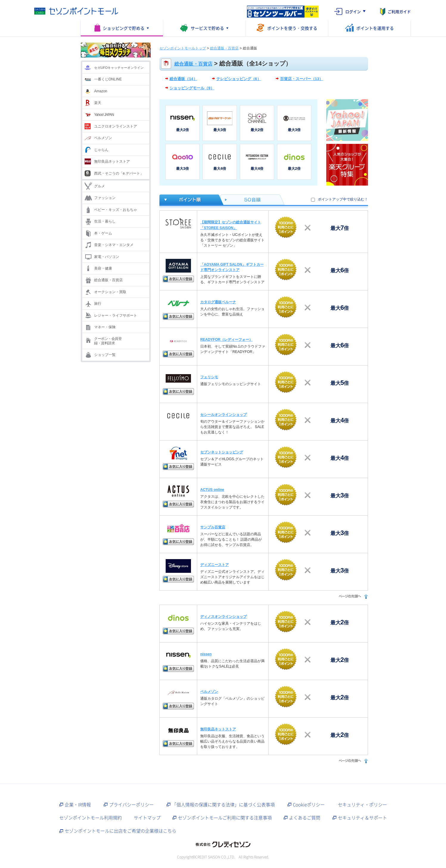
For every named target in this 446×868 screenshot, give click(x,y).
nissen (206, 654)
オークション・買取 (110, 292)
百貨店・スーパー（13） (302, 79)
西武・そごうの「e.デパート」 (119, 173)
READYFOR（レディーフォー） (226, 340)
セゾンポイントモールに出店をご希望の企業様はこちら (121, 831)
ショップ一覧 (105, 355)
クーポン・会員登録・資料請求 (108, 341)
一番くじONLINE (108, 79)
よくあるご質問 (305, 818)
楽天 (98, 103)
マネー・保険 (105, 327)
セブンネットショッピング (222, 452)
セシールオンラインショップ (223, 415)
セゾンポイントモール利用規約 (91, 818)
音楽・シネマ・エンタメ (114, 245)
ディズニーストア (215, 565)
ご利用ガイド (399, 11)
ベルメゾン (103, 138)
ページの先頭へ (353, 596)
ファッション (105, 198)
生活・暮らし (105, 221)
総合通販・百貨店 (108, 280)
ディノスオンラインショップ (223, 617)
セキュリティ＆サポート (362, 818)
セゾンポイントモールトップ (183, 48)
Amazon (101, 91)
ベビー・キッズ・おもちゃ (116, 210)
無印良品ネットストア (112, 161)
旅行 (98, 304)
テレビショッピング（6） (239, 79)
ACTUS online (212, 490)
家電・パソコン (107, 257)
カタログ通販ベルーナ (218, 302)
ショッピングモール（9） (192, 88)
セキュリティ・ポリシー (362, 805)
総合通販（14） (183, 79)
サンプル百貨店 (213, 527)
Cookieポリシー (309, 805)
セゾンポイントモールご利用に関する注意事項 (225, 818)
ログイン (353, 11)
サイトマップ (147, 818)
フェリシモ (209, 377)
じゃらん (101, 150)
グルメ (100, 186)
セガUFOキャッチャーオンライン (119, 68)
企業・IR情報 (78, 805)
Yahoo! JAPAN (104, 115)
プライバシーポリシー (131, 805)
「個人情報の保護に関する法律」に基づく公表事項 (223, 805)
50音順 (253, 200)
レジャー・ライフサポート (116, 315)
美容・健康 (103, 268)
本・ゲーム (103, 233)
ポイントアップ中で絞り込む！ (343, 199)
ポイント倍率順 (190, 200)
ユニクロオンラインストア (116, 126)
